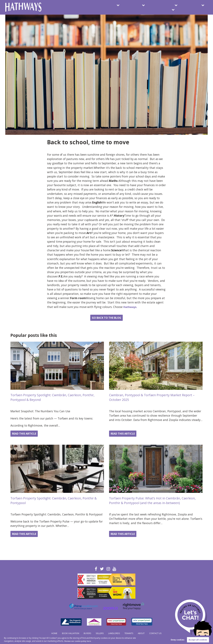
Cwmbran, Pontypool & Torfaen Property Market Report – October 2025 (155, 397)
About (172, 7)
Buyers (82, 7)
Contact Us (196, 7)
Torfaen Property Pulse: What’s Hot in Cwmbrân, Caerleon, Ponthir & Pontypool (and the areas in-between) (156, 500)
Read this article (27, 434)
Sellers (102, 7)
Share (13, 319)
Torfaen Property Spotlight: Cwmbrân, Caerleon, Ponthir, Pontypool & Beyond (56, 397)
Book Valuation (58, 7)
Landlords (126, 7)
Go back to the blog (107, 318)
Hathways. (131, 307)
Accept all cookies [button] (198, 639)
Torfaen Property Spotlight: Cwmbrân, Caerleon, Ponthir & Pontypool (56, 500)
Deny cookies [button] (178, 639)
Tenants (151, 7)
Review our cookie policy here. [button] (80, 641)
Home (49, 633)
